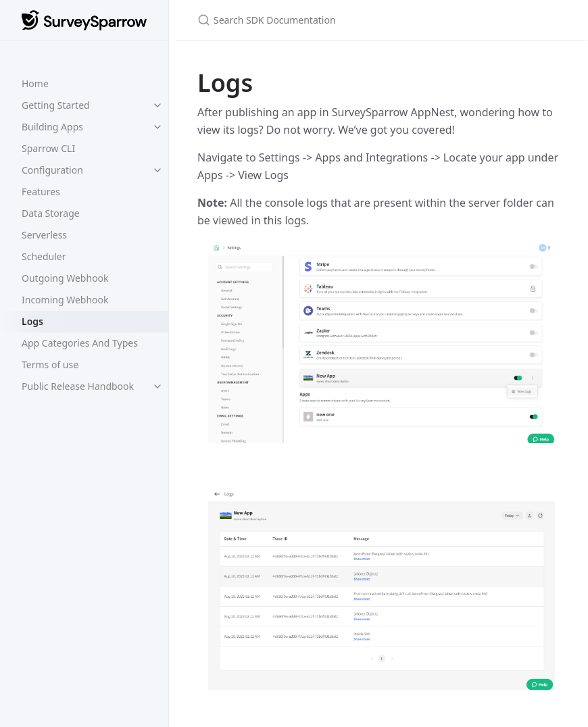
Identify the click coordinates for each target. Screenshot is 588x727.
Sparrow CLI (48, 148)
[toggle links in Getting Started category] (157, 105)
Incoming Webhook (65, 300)
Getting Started (56, 105)
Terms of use (50, 365)
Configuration (52, 170)
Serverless (44, 235)
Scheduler (44, 256)
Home (35, 83)
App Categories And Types (80, 343)
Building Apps (52, 127)
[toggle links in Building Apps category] (157, 127)
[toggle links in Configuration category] (157, 170)
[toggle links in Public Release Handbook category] (157, 386)
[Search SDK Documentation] (357, 20)
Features (41, 192)
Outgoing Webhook (65, 278)
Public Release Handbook (78, 386)
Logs (32, 321)
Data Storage (51, 213)
